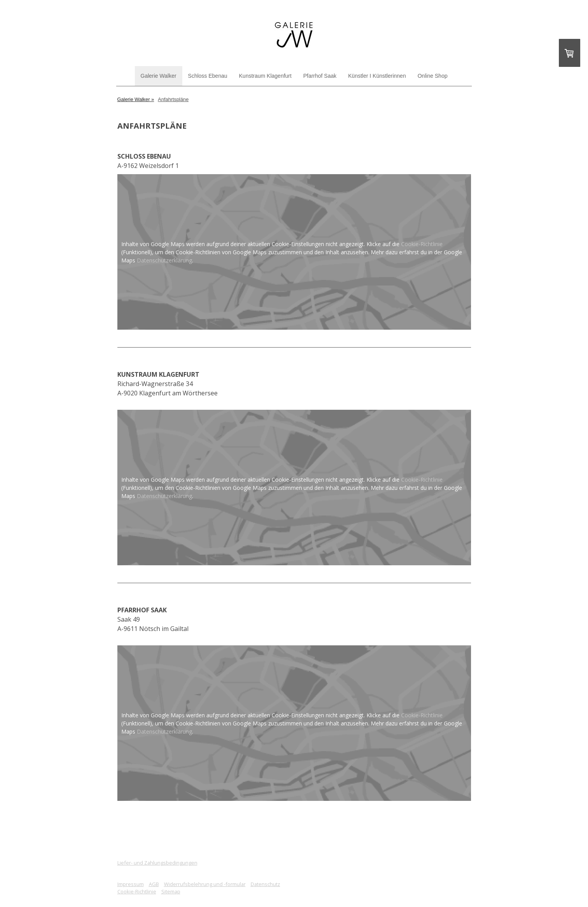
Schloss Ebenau (208, 76)
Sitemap (171, 891)
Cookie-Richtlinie (422, 244)
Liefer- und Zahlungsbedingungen (157, 863)
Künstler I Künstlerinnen (377, 76)
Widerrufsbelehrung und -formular (205, 884)
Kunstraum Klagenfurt (265, 76)
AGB (154, 884)
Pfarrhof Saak (320, 76)
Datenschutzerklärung (164, 260)
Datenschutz (265, 884)
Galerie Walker (159, 76)
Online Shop (432, 76)
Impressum (131, 884)
